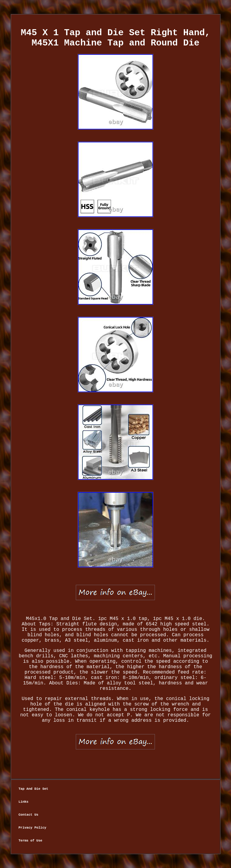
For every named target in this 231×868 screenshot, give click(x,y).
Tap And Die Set (33, 789)
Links (23, 802)
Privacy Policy (32, 828)
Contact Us (28, 815)
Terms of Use (30, 841)
